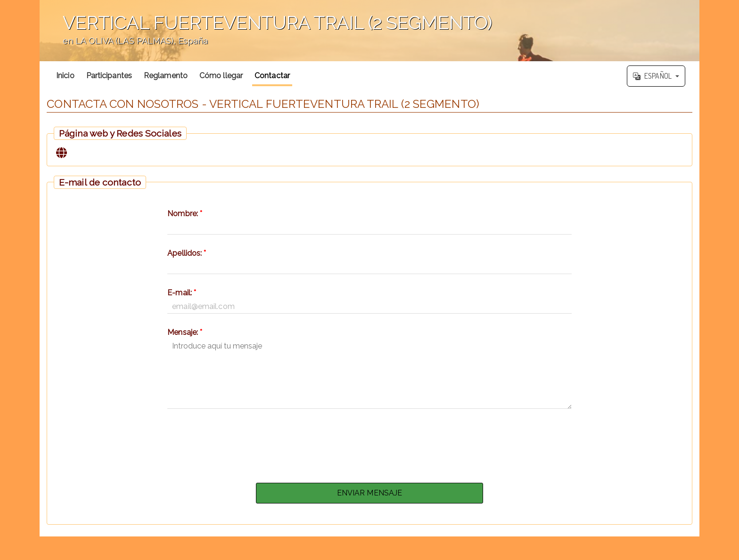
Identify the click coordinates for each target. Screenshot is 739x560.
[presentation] (369, 443)
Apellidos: (187, 253)
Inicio (65, 76)
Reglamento (166, 76)
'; (369, 31)
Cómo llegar (221, 76)
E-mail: (182, 293)
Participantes (109, 76)
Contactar (272, 76)
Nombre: (185, 214)
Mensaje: (185, 332)
